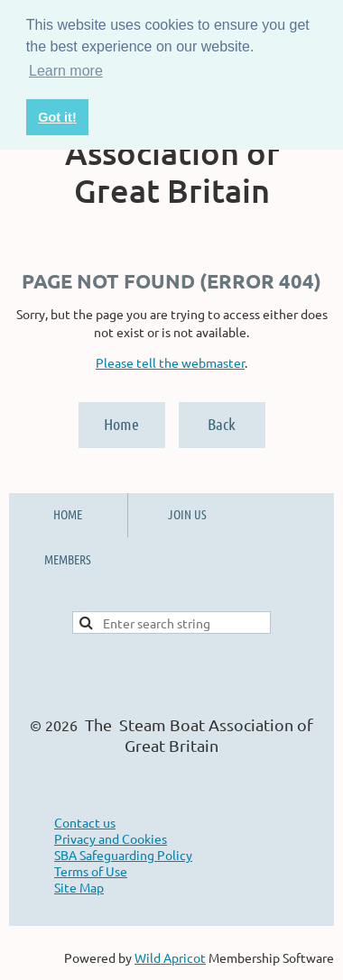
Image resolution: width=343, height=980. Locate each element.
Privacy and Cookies (111, 838)
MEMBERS (68, 559)
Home (121, 424)
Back (222, 424)
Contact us (85, 822)
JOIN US (187, 514)
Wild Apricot (170, 957)
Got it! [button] (57, 117)
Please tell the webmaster (170, 362)
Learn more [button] (66, 71)
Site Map (79, 887)
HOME (68, 514)
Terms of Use (91, 871)
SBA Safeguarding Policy (123, 855)
